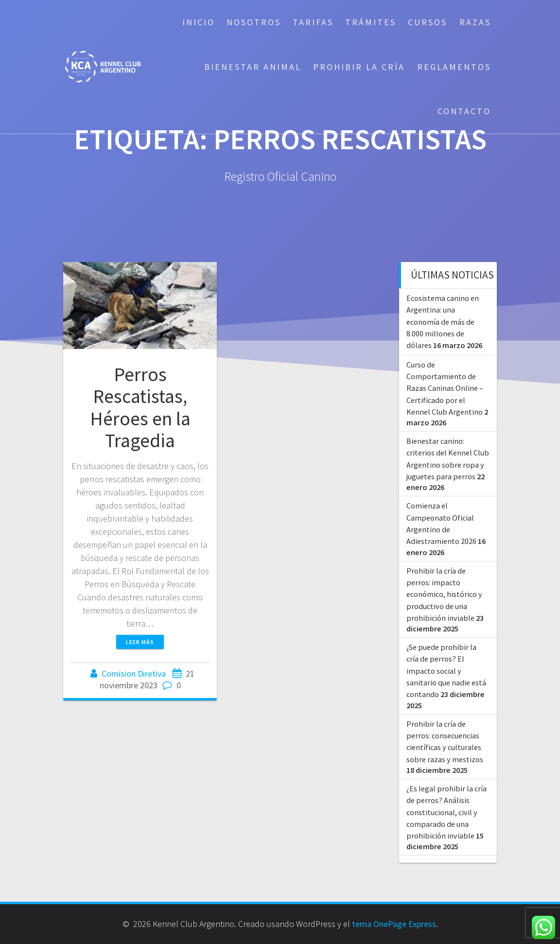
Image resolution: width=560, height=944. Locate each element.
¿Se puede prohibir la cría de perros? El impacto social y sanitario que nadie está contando (446, 671)
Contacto (464, 111)
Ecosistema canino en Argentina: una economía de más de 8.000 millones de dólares (443, 322)
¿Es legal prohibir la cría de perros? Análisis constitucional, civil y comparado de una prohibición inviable (446, 812)
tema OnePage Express (394, 924)
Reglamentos (454, 67)
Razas (475, 22)
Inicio (199, 22)
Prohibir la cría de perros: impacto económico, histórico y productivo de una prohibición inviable (444, 594)
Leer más (140, 642)
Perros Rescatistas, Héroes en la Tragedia (140, 408)
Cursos (428, 22)
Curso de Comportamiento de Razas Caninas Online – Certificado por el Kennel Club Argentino (445, 388)
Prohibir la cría (359, 67)
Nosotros (254, 22)
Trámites (371, 22)
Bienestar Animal (253, 67)
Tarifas (313, 22)
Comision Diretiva (134, 673)
